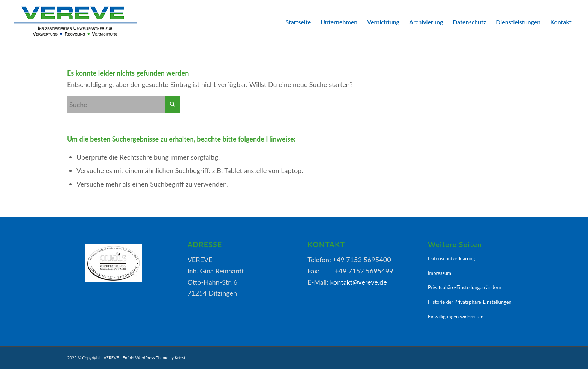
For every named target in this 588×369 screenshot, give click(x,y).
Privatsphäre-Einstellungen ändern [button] (464, 287)
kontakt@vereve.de (358, 282)
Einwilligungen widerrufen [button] (456, 317)
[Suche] (123, 105)
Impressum (439, 273)
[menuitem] (298, 22)
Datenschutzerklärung (451, 258)
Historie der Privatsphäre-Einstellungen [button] (470, 302)
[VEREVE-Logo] (75, 22)
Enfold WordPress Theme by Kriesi (154, 358)
